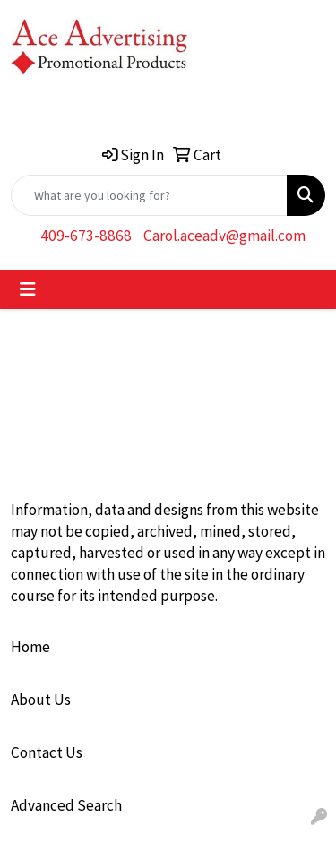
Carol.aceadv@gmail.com (224, 236)
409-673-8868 (86, 236)
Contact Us (47, 752)
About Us (41, 700)
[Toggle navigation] (28, 289)
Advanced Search (66, 805)
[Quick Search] (149, 195)
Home (30, 647)
